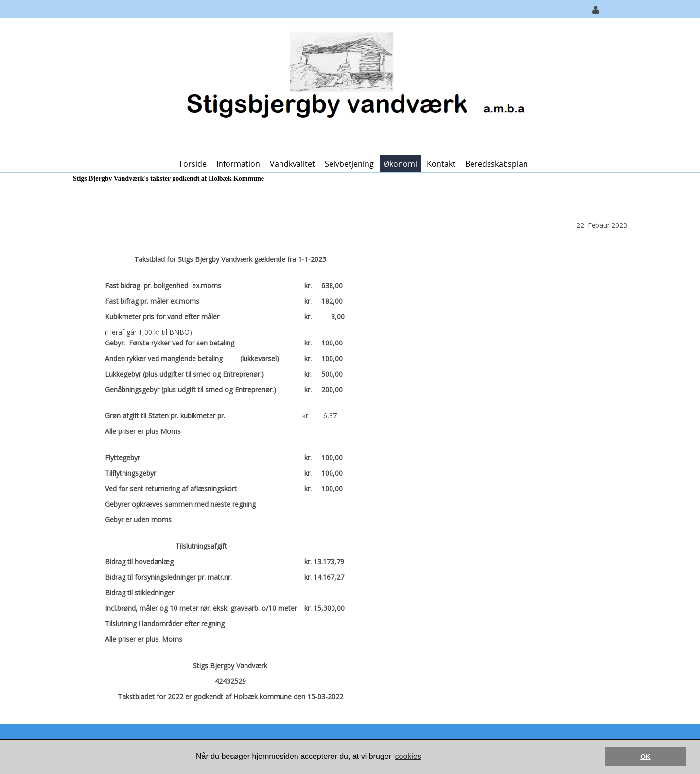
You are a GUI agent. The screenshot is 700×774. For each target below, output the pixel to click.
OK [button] (646, 757)
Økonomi (400, 164)
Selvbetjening (349, 164)
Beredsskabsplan (497, 164)
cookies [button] (408, 756)
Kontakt (441, 164)
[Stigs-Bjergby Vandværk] (346, 86)
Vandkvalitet (292, 164)
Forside (193, 164)
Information (238, 164)
